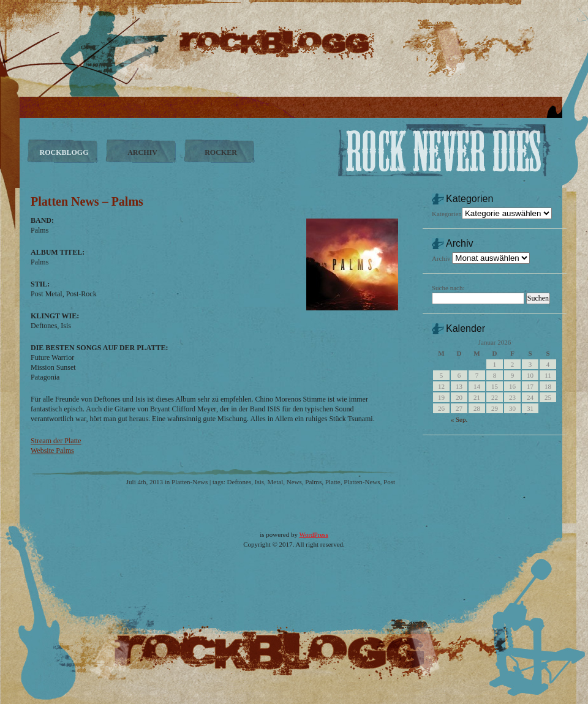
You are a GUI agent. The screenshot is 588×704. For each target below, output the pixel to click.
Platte (333, 482)
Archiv (441, 258)
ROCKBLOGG (64, 152)
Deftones (239, 482)
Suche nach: (448, 288)
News (294, 482)
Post (389, 482)
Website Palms (52, 451)
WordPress (313, 534)
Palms (313, 482)
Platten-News (190, 482)
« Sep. (459, 419)
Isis (259, 482)
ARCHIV (142, 152)
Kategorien (447, 214)
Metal (276, 482)
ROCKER (221, 152)
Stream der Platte (56, 441)
